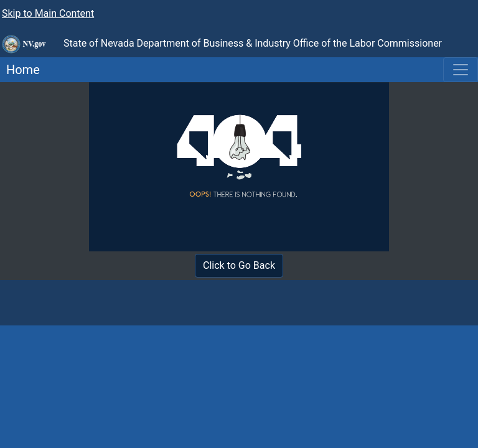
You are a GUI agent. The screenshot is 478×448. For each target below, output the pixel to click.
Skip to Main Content (48, 13)
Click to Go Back (239, 265)
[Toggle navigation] (461, 70)
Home (20, 70)
